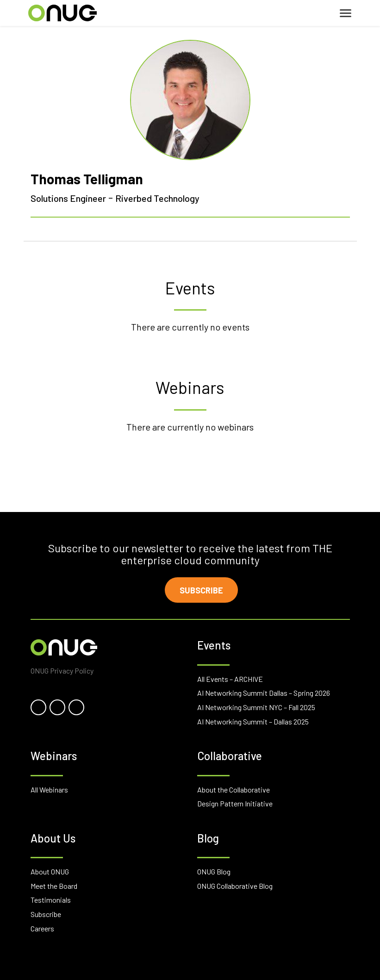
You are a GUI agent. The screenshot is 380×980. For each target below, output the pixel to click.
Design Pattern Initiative (235, 803)
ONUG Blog (214, 871)
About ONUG (50, 871)
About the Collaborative (234, 790)
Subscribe (201, 590)
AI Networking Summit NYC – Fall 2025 (256, 707)
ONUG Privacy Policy (62, 671)
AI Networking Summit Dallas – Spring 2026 (264, 693)
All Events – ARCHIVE (230, 679)
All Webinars (49, 790)
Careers (42, 928)
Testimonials (51, 900)
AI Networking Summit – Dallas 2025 (253, 721)
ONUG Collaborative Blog (235, 886)
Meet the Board (54, 886)
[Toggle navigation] (346, 13)
